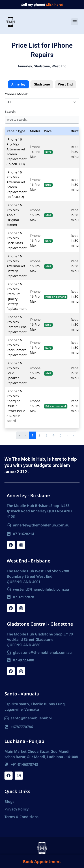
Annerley (18, 84)
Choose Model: (16, 94)
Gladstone (42, 84)
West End (65, 84)
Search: (11, 111)
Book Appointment (42, 862)
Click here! (54, 4)
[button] (75, 22)
